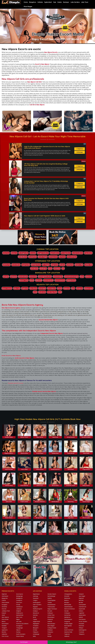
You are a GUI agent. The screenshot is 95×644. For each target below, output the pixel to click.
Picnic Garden (83, 621)
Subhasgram (83, 630)
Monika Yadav (9, 452)
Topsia (35, 619)
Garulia (66, 611)
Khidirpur (50, 630)
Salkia (66, 628)
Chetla (4, 600)
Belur (73, 288)
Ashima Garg (9, 501)
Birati (34, 617)
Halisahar (4, 634)
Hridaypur (67, 613)
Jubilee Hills (88, 265)
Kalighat (19, 611)
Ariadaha (36, 626)
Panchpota (82, 619)
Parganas (67, 621)
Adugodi (6, 277)
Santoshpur (5, 624)
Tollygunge (19, 628)
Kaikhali (50, 621)
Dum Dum (19, 602)
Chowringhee (51, 600)
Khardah (67, 596)
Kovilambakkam (77, 253)
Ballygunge (19, 596)
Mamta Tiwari (24, 452)
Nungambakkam (43, 253)
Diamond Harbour (70, 609)
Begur (82, 277)
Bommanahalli (48, 280)
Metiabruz (67, 617)
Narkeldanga (51, 596)
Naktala (35, 615)
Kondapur (57, 268)
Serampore (20, 594)
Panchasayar (68, 619)
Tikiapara (82, 634)
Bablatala (67, 598)
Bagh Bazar (36, 594)
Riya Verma (40, 452)
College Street (52, 628)
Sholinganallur (23, 253)
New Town (19, 617)
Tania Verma (71, 469)
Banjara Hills (79, 265)
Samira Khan (24, 469)
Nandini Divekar (86, 452)
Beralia (81, 602)
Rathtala (81, 626)
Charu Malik (24, 485)
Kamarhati (67, 615)
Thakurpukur (51, 607)
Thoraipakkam (66, 253)
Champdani (82, 605)
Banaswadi (33, 277)
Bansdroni (36, 613)
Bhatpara (79, 288)
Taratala (81, 632)
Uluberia (67, 636)
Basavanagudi (58, 277)
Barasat (50, 611)
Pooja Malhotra (24, 533)
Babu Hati (17, 288)
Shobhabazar (51, 605)
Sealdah (4, 626)
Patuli (49, 634)
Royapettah (32, 257)
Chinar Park (51, 615)
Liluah (3, 615)
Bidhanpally (68, 605)
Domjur (35, 630)
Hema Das (55, 452)
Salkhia (50, 598)
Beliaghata (19, 598)
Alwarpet (33, 253)
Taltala (50, 602)
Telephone (80, 149)
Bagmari (81, 598)
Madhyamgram (38, 609)
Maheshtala (20, 615)
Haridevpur (19, 607)
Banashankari (23, 277)
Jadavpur (19, 609)
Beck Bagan (51, 626)
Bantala (81, 600)
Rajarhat (4, 594)
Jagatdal (81, 613)
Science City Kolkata (22, 624)
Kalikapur (50, 613)
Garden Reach (52, 594)
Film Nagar (46, 265)
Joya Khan (71, 533)
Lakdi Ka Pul (6, 265)
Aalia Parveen (9, 485)
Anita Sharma (24, 501)
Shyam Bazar (20, 636)
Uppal (50, 268)
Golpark (81, 594)
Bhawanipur (51, 617)
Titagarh (4, 628)
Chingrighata (68, 594)
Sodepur (35, 611)
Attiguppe (14, 277)
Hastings (35, 596)
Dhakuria (50, 619)
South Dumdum (21, 634)
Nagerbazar (37, 621)
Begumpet (54, 265)
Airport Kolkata (7, 288)
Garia (35, 292)
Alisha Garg (55, 533)
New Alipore (5, 617)
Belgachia (5, 598)
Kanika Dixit (55, 469)
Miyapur (62, 265)
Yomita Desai (55, 517)
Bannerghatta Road (45, 277)
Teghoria (67, 634)
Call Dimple (24, 642)
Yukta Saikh (86, 469)
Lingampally (26, 265)
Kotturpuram (53, 257)
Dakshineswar (68, 607)
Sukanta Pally (68, 632)
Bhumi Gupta (86, 533)
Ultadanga (36, 634)
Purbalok (81, 624)
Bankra (66, 600)
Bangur (50, 636)
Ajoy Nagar (82, 596)
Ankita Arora (40, 485)
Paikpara (36, 632)
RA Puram (62, 257)
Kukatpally (70, 265)
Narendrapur (51, 624)
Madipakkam (23, 257)
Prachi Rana (40, 469)
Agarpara (5, 630)
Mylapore (14, 253)
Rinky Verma (86, 501)
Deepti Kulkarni (9, 469)
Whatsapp (80, 152)
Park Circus (5, 636)
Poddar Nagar (68, 624)
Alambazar (5, 596)
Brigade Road (71, 280)
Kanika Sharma (55, 485)
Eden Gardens (37, 605)
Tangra (35, 600)
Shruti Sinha (55, 501)
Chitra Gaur (40, 501)
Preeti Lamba (24, 517)
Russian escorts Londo (16, 383)
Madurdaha (82, 615)
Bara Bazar (33, 288)
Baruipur (67, 602)
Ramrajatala (68, 626)
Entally (18, 605)
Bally (34, 636)
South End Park (69, 630)
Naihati (81, 617)
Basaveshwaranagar (71, 277)
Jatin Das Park (52, 292)
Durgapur (5, 605)
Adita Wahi (9, 517)
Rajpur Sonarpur (52, 609)
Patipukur (50, 632)
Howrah (4, 609)
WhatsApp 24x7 (71, 642)
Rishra (4, 621)
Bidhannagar (89, 288)
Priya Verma (86, 485)
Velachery (6, 253)
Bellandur (89, 277)
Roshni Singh (86, 517)
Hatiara (81, 611)
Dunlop (18, 632)
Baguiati (35, 607)
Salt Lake (19, 621)
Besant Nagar (43, 257)
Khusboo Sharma (40, 517)
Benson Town (24, 280)
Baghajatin (36, 624)
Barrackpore (52, 288)
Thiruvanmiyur (72, 257)
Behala (60, 288)
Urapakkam (88, 253)
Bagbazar (25, 288)
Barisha (4, 632)
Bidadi (32, 280)
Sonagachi (19, 626)
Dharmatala (5, 602)
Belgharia (67, 288)
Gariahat (4, 607)
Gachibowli (34, 268)
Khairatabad (16, 265)
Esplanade (82, 609)
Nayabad (36, 598)
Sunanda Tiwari (71, 501)
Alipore (18, 630)
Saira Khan (71, 485)
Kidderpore (19, 613)
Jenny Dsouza (71, 452)
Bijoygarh (36, 628)
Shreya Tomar (40, 533)
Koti (63, 268)
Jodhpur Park (6, 611)
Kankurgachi (37, 602)
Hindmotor (42, 292)
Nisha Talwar (9, 533)
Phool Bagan (28, 7)
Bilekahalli (39, 280)
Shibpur (81, 628)
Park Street (5, 619)
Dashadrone (82, 607)
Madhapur (43, 268)
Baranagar (42, 288)
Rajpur (18, 619)
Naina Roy (71, 517)
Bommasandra (60, 280)
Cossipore (19, 600)
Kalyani (4, 613)
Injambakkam (55, 253)
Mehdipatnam (36, 265)
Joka (60, 292)
